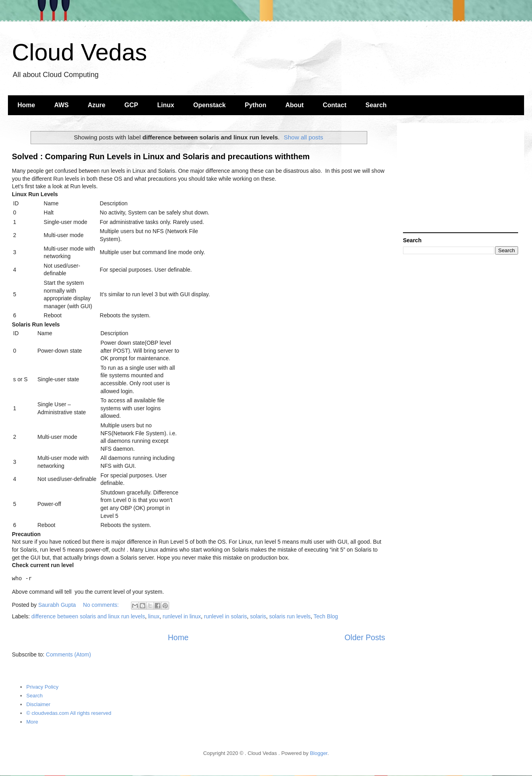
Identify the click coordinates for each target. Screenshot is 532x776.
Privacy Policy (42, 687)
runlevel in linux (182, 616)
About (295, 105)
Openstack (210, 105)
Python (256, 105)
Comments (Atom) (69, 654)
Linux (166, 105)
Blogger (319, 753)
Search (376, 105)
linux (154, 616)
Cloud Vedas (79, 52)
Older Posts (365, 637)
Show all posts (304, 137)
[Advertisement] (461, 179)
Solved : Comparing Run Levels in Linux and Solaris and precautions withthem (161, 156)
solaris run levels (290, 616)
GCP (131, 105)
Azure (96, 105)
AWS (61, 105)
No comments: (102, 605)
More (32, 722)
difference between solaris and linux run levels (88, 616)
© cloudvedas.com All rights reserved (69, 713)
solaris (258, 616)
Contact (335, 105)
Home (26, 105)
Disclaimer (38, 704)
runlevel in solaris (226, 616)
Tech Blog (326, 616)
